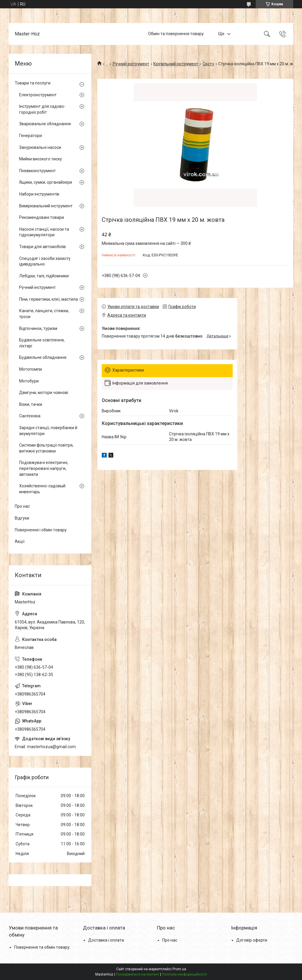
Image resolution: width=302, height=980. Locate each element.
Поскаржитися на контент (138, 974)
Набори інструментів (39, 194)
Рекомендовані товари (42, 217)
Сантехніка (30, 416)
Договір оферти (252, 940)
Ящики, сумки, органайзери (46, 182)
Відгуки (22, 518)
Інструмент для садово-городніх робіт (42, 109)
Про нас (22, 506)
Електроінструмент (38, 95)
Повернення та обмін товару (42, 947)
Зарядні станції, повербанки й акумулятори (48, 431)
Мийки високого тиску (41, 159)
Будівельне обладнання (43, 357)
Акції (20, 541)
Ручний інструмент (131, 64)
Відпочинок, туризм (38, 328)
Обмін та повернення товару (176, 34)
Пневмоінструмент (37, 171)
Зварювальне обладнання (45, 124)
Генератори (31, 136)
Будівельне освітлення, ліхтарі (42, 343)
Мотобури (29, 381)
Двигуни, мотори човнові (44, 393)
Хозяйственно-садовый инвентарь (42, 489)
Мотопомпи (31, 369)
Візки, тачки (31, 404)
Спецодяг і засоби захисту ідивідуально (45, 261)
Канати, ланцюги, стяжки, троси (44, 314)
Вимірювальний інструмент (46, 206)
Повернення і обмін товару (41, 530)
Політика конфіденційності (184, 974)
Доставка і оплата (106, 940)
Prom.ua (179, 969)
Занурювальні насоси (40, 147)
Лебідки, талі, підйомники (44, 276)
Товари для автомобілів (42, 247)
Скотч (208, 64)
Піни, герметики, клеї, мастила (49, 299)
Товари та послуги (33, 83)
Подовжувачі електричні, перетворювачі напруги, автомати (44, 468)
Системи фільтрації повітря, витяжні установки (46, 448)
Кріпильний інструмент (176, 64)
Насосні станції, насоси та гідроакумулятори (44, 232)
